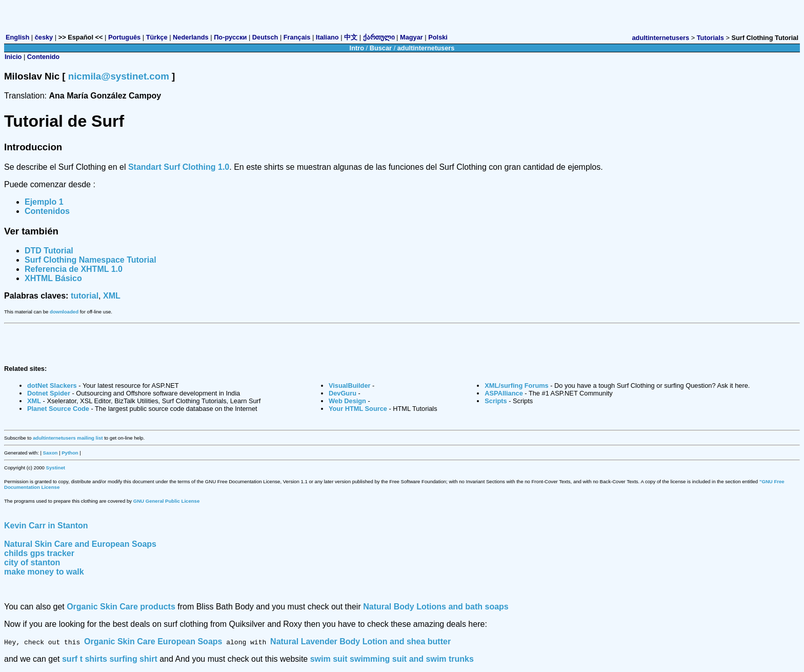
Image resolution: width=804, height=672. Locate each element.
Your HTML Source (358, 409)
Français (297, 37)
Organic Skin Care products (121, 607)
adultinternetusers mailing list (68, 438)
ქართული (379, 37)
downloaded (64, 312)
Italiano (327, 37)
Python (70, 453)
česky (44, 37)
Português (124, 37)
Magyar (411, 37)
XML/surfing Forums (516, 386)
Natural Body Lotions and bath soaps (436, 607)
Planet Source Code (58, 409)
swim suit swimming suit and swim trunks (392, 659)
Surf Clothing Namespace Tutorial (91, 260)
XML (112, 296)
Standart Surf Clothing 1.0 (179, 167)
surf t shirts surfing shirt (110, 659)
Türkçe (157, 37)
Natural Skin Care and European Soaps (80, 544)
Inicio (13, 57)
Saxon (51, 453)
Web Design (347, 401)
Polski (438, 37)
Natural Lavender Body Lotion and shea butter (360, 641)
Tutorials (710, 38)
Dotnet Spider (49, 393)
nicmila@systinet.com (119, 76)
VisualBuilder (350, 386)
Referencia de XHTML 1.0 (74, 269)
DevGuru (343, 393)
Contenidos (47, 211)
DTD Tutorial (49, 251)
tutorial (85, 296)
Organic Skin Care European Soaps (153, 641)
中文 (351, 37)
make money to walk (44, 572)
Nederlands (191, 37)
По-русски (230, 37)
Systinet (56, 468)
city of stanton (32, 562)
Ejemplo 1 (44, 202)
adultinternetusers (661, 38)
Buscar (381, 48)
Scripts (496, 401)
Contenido (43, 57)
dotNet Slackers (52, 386)
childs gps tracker (39, 553)
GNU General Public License (167, 501)
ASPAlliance (504, 393)
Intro (357, 48)
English (17, 37)
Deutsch (265, 37)
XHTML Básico (53, 278)
